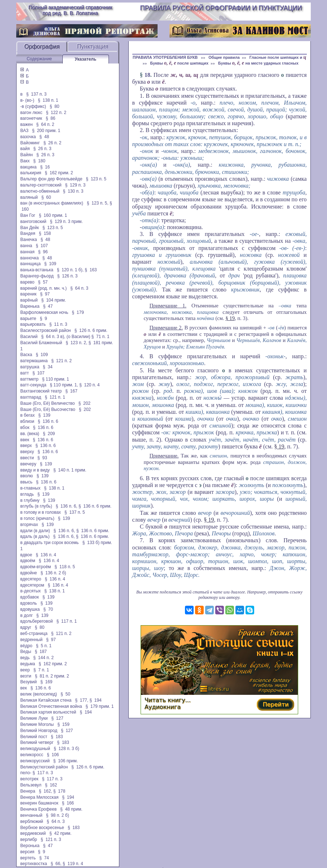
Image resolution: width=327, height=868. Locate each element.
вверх (26, 446)
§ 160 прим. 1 (53, 215)
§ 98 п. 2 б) (57, 815)
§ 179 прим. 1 (100, 706)
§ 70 (48, 609)
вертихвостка (34, 864)
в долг (26, 615)
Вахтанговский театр (41, 391)
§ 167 (71, 391)
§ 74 (44, 858)
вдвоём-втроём (36, 567)
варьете (28, 319)
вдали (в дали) (35, 531)
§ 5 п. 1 (44, 646)
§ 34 (48, 367)
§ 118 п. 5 (65, 567)
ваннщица (30, 264)
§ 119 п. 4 (73, 864)
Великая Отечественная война (51, 706)
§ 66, (56, 864)
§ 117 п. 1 (67, 621)
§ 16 (45, 167)
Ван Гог (28, 215)
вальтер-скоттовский (41, 185)
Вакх (25, 161)
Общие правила (224, 57)
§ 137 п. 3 (37, 94)
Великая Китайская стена (46, 700)
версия (27, 852)
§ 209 (49, 434)
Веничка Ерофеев (38, 809)
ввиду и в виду (35, 470)
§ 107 (42, 246)
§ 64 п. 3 (79, 288)
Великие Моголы (37, 724)
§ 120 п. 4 (90, 385)
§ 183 (57, 737)
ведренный (31, 640)
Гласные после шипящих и (278, 57)
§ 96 (43, 252)
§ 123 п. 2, (76, 343)
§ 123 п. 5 (96, 179)
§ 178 (59, 791)
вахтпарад (31, 397)
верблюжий (32, 821)
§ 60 (46, 197)
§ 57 (43, 282)
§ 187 (41, 652)
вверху (27, 452)
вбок (25, 428)
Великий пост (34, 737)
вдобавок (29, 597)
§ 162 (51, 785)
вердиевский (33, 833)
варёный (29, 300)
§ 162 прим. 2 (59, 173)
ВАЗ (24, 131)
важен (26, 124)
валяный (29, 197)
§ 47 (48, 306)
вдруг (26, 627)
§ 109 (50, 264)
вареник (28, 294)
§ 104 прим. (54, 300)
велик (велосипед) (39, 694)
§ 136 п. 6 (48, 421)
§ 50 (65, 694)
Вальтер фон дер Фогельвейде (51, 179)
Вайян (26, 155)
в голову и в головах (40, 512)
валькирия (31, 173)
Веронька (30, 846)
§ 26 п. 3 (42, 149)
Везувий (28, 682)
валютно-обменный (40, 191)
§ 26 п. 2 (52, 143)
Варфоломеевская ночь (44, 312)
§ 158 (45, 233)
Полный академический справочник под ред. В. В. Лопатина (70, 10)
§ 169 (46, 682)
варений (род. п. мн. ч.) (43, 288)
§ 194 (95, 700)
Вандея (28, 233)
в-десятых (30, 591)
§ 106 (53, 755)
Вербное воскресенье (42, 828)
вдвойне (28, 573)
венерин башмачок (39, 803)
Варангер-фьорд (37, 276)
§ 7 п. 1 (41, 670)
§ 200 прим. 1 (46, 131)
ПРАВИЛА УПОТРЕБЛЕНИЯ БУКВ (166, 57)
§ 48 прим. (71, 809)
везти (26, 676)
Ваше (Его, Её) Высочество (48, 409)
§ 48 (44, 137)
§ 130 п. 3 (73, 191)
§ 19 (230, 318)
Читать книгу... (168, 700)
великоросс (32, 755)
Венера (28, 791)
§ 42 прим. (60, 833)
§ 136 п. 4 (46, 555)
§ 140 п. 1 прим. (70, 470)
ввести (27, 458)
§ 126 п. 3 (68, 276)
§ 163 (91, 270)
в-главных (30, 488)
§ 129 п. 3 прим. (66, 222)
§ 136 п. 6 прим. (95, 506)
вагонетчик (31, 118)
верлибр (28, 839)
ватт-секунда (33, 385)
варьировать (33, 324)
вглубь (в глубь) (36, 506)
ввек (25, 440)
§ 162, (46, 791)
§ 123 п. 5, (98, 203)
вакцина (28, 167)
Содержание (39, 59)
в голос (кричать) (37, 518)
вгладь (27, 494)
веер (25, 670)
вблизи (27, 421)
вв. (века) (30, 434)
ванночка (29, 258)
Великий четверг (37, 742)
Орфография (42, 46)
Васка (26, 355)
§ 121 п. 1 (55, 397)
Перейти (275, 704)
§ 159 (63, 724)
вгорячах (29, 525)
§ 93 (42, 458)
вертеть (28, 858)
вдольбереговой (36, 621)
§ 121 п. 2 (61, 361)
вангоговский (33, 222)
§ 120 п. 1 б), (70, 270)
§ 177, (82, 700)
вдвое (26, 555)
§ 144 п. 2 (43, 658)
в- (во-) (27, 100)
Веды (26, 652)
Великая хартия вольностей (48, 712)
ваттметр (29, 379)
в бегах (27, 415)
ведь (25, 658)
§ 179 (78, 312)
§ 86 (51, 118)
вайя (25, 149)
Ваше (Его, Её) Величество (47, 403)
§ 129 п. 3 (76, 185)
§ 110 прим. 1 (56, 379)
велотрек (29, 779)
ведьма (28, 664)
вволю (26, 476)
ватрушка (30, 367)
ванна (26, 246)
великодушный (35, 749)
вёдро (26, 646)
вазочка (28, 137)
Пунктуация (93, 46)
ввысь (26, 482)
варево (27, 282)
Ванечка (28, 240)
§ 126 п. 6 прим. (91, 330)
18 (147, 75)
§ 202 (84, 403)
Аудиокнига (163, 707)
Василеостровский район (45, 330)
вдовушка (30, 609)
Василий (29, 337)
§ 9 (44, 319)
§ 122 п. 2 (56, 113)
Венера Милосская (39, 797)
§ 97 (45, 294)
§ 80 (55, 106)
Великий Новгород (39, 731)
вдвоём (28, 561)
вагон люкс (31, 113)
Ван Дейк (29, 228)
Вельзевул (31, 785)
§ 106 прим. (66, 761)
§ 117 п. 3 (43, 773)
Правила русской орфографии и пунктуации (221, 8)
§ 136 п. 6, (67, 506)
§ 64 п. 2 (45, 124)
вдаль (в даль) (35, 536)
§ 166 (68, 803)
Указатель (85, 59)
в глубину (30, 500)
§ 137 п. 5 (75, 512)
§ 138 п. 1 (48, 100)
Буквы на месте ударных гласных (258, 63)
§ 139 (44, 415)
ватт (25, 373)
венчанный (31, 815)
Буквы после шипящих (179, 63)
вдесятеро (31, 579)
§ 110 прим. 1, (64, 385)
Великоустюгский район (44, 767)
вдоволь (28, 603)
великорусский (35, 761)
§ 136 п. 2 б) (54, 573)
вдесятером (32, 585)
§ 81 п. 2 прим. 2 (52, 676)
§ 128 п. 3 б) (67, 749)
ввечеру (28, 464)
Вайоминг (30, 143)
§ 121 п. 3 (51, 839)
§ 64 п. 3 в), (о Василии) (66, 337)
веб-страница (34, 634)
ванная (27, 252)
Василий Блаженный (41, 343)
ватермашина (34, 361)
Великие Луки (34, 718)
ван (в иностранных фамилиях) (52, 203)
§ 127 (57, 718)
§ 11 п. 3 (58, 324)
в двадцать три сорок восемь (49, 543)
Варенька (30, 306)
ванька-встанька (37, 270)
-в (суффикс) (33, 106)
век (23, 688)
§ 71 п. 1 (101, 337)
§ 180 (39, 161)
